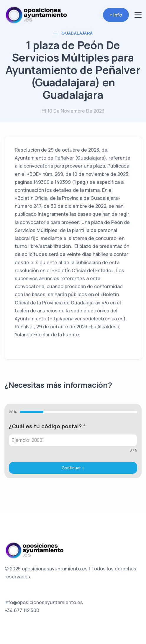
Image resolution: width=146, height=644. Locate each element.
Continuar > (73, 468)
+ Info (116, 15)
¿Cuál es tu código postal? (47, 426)
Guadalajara (77, 33)
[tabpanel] (73, 437)
